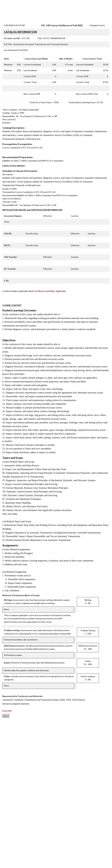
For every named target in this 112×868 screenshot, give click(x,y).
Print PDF (7, 711)
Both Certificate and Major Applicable (47, 291)
